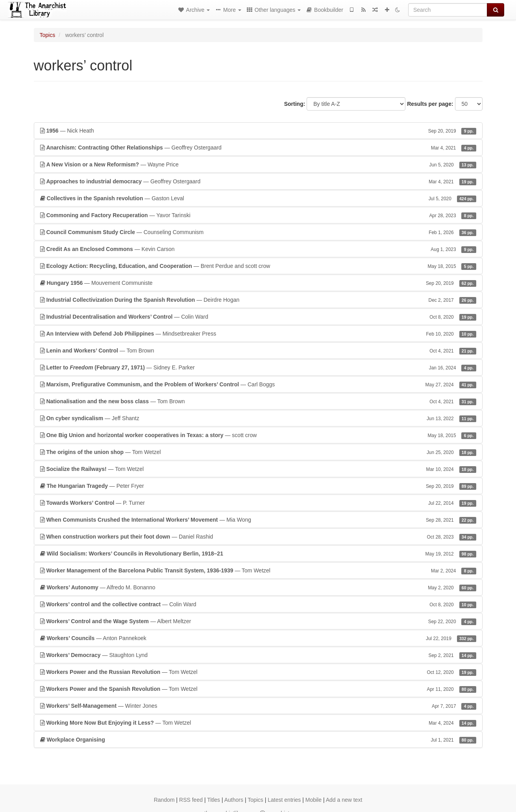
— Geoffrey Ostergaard (258, 148)
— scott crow (258, 435)
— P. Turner (258, 503)
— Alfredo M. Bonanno (258, 587)
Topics (48, 35)
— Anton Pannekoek (258, 638)
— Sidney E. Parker (258, 367)
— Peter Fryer (258, 486)
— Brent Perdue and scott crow (258, 266)
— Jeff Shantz (258, 418)
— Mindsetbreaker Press (258, 334)
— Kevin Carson (258, 249)
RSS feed (191, 800)
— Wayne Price (258, 164)
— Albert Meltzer (258, 621)
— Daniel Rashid (258, 537)
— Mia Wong (258, 520)
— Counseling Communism (258, 232)
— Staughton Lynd (258, 655)
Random (164, 800)
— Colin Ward (258, 317)
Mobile (313, 800)
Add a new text (344, 800)
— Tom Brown (258, 351)
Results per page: (430, 104)
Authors (234, 800)
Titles (214, 800)
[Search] (448, 10)
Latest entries (284, 800)
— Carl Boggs (258, 384)
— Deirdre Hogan (258, 300)
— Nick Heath (258, 131)
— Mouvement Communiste (258, 283)
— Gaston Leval (258, 198)
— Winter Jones (258, 706)
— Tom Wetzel (258, 452)
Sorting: (295, 104)
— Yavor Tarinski (258, 215)
